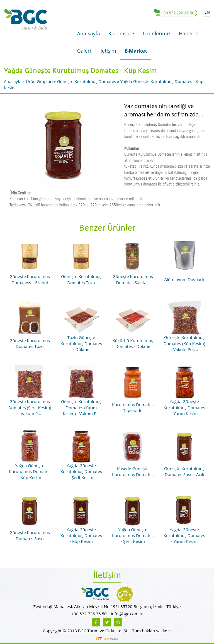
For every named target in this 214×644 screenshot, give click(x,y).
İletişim (108, 51)
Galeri (84, 51)
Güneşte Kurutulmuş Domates (87, 81)
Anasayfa (13, 81)
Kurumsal (123, 35)
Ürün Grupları (40, 81)
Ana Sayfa (89, 33)
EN (207, 12)
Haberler (189, 33)
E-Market (136, 51)
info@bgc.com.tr (127, 614)
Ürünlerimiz (157, 33)
